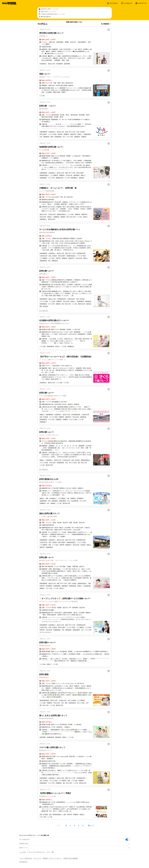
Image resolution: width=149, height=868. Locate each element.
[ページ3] (74, 826)
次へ (90, 825)
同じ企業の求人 (44, 311)
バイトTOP (23, 852)
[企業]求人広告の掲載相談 (71, 858)
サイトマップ (37, 858)
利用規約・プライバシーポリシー (52, 858)
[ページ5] (83, 826)
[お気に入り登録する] (109, 30)
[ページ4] (79, 826)
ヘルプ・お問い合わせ (26, 858)
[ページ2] (70, 826)
